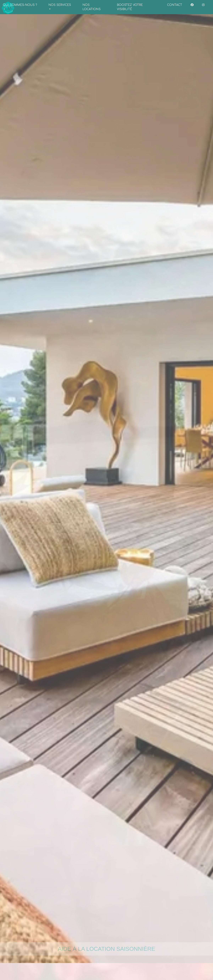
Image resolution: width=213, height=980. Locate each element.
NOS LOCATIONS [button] (92, 7)
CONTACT (175, 5)
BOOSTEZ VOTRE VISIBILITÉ (130, 7)
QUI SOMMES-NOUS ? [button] (20, 5)
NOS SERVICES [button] (60, 5)
